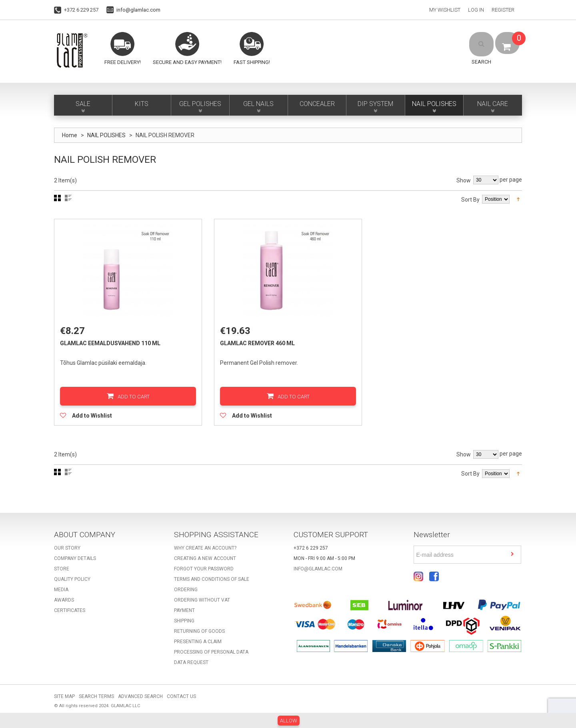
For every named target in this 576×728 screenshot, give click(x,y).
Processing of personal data (211, 657)
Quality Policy (72, 584)
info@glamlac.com (138, 10)
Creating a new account (205, 563)
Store (62, 574)
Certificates (70, 615)
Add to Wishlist (94, 418)
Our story (67, 553)
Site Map (64, 701)
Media (61, 594)
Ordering (186, 594)
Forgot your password (204, 574)
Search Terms (96, 701)
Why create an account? (205, 553)
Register (503, 10)
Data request (191, 667)
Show (464, 180)
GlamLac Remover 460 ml (260, 346)
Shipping (184, 626)
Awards (64, 605)
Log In (476, 10)
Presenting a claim (198, 646)
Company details (75, 563)
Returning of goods (199, 636)
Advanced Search (140, 701)
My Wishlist (445, 10)
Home (70, 135)
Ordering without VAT (202, 605)
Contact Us (181, 701)
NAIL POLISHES (106, 135)
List (68, 198)
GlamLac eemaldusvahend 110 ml (113, 346)
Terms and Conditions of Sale (212, 584)
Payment (184, 615)
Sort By (470, 200)
